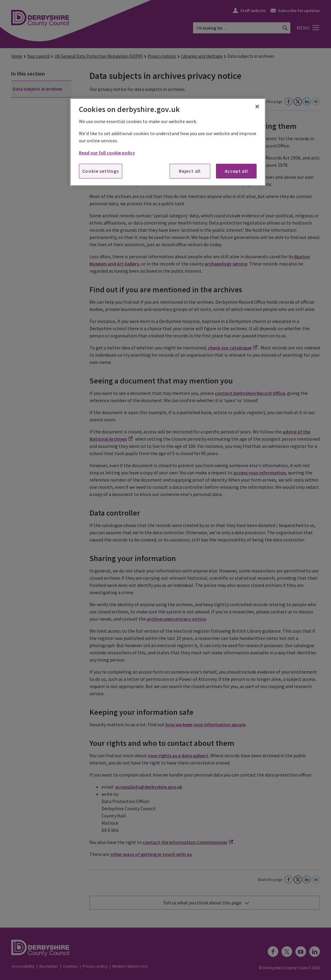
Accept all (236, 171)
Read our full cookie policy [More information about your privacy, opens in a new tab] (107, 153)
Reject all (190, 171)
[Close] (257, 107)
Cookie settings (101, 171)
